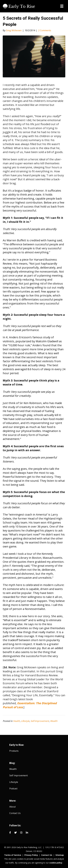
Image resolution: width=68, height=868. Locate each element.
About (13, 807)
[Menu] (62, 6)
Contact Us (15, 813)
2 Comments (45, 30)
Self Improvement (19, 775)
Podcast (13, 789)
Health (16, 721)
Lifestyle (25, 721)
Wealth (54, 721)
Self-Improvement (40, 721)
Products (14, 751)
